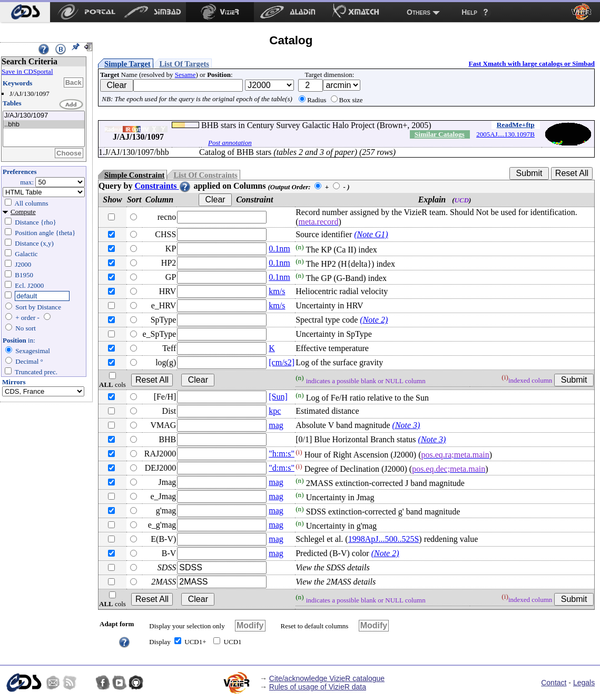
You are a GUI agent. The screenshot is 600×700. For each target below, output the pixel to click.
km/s (277, 291)
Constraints (163, 186)
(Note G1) (371, 234)
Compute (23, 212)
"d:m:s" (282, 468)
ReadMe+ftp (516, 125)
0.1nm (279, 249)
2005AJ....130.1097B (505, 134)
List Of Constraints (205, 175)
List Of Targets (184, 64)
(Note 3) (406, 425)
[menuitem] (25, 12)
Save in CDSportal (27, 71)
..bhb (44, 125)
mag (276, 425)
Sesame (185, 75)
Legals (584, 683)
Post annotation (230, 143)
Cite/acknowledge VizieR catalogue (327, 678)
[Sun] (278, 397)
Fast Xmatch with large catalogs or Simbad (532, 64)
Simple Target (127, 64)
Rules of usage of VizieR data (318, 687)
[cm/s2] (282, 362)
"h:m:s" (282, 454)
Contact (554, 683)
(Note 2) (374, 320)
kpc (275, 411)
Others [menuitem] (419, 12)
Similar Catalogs (440, 134)
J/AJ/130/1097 (44, 116)
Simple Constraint (134, 175)
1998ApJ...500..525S (384, 539)
